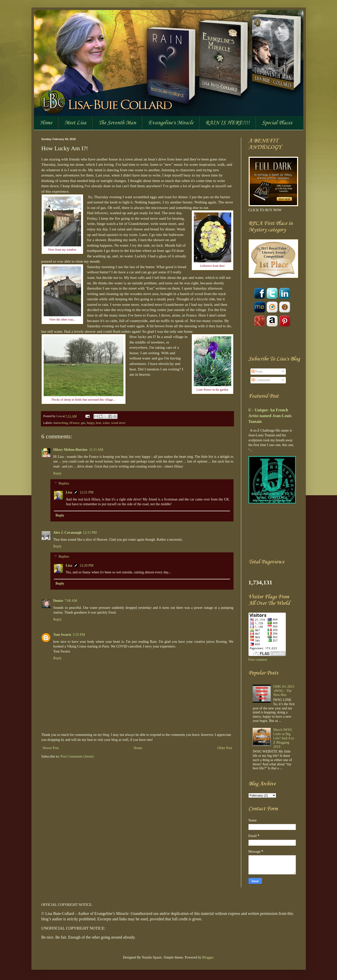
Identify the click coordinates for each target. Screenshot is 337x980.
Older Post (225, 748)
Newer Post (51, 748)
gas (83, 423)
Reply (57, 473)
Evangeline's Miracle (171, 123)
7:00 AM (71, 601)
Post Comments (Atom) (77, 756)
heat (98, 423)
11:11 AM (96, 450)
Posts (257, 372)
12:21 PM (87, 492)
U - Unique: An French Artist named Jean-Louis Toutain (270, 416)
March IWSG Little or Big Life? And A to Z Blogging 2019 (284, 738)
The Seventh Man (117, 123)
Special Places (277, 123)
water (106, 423)
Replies (64, 484)
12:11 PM (90, 533)
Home (46, 123)
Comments (261, 380)
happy (91, 423)
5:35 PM (79, 635)
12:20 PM (87, 566)
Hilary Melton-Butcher (71, 450)
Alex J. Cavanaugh (67, 533)
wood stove (118, 423)
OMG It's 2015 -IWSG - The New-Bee (284, 691)
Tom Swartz (62, 635)
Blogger (208, 957)
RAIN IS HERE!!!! (228, 123)
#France (74, 423)
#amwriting (61, 423)
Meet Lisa (75, 123)
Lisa (59, 416)
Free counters (258, 660)
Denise (58, 601)
